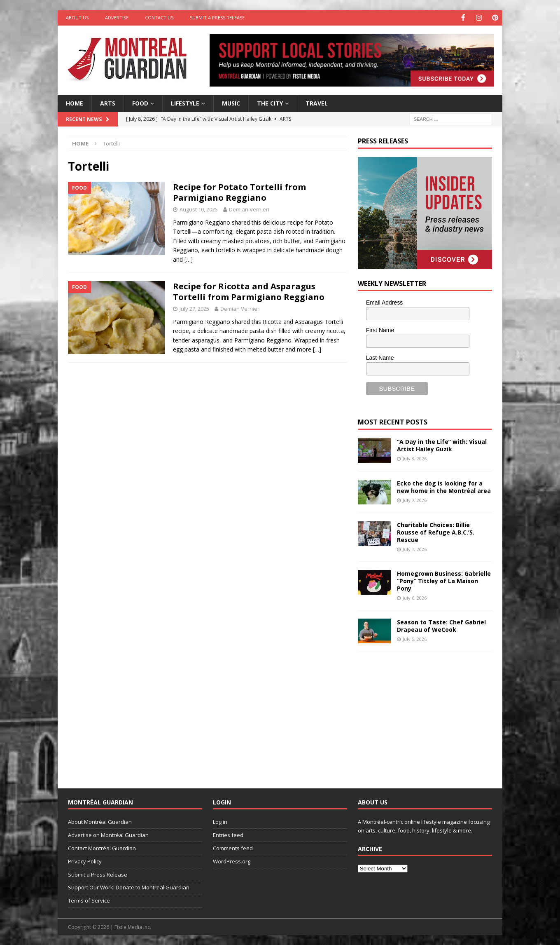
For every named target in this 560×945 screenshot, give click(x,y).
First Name (380, 330)
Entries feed (228, 835)
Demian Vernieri (249, 209)
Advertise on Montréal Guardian (108, 835)
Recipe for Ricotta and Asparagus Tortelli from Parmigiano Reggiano (249, 291)
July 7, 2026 (415, 499)
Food (140, 102)
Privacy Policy (85, 861)
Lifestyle (185, 102)
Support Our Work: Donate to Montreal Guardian (129, 887)
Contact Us (159, 18)
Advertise (117, 18)
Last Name (380, 357)
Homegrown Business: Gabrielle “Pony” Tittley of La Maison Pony (444, 580)
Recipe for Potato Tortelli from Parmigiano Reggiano (239, 192)
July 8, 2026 (415, 458)
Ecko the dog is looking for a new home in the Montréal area (444, 486)
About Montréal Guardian (100, 821)
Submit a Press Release (217, 18)
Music (231, 102)
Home (75, 102)
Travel (317, 102)
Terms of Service (89, 900)
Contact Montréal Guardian (102, 848)
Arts (108, 102)
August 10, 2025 (199, 209)
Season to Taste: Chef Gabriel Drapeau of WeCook (441, 625)
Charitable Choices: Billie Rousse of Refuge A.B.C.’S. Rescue (436, 531)
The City (270, 102)
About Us (77, 18)
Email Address (384, 302)
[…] (189, 259)
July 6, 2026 (415, 597)
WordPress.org (232, 861)
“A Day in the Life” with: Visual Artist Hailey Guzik (442, 444)
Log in (220, 821)
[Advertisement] (420, 713)
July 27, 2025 (194, 308)
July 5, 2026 (415, 639)
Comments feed (233, 848)
